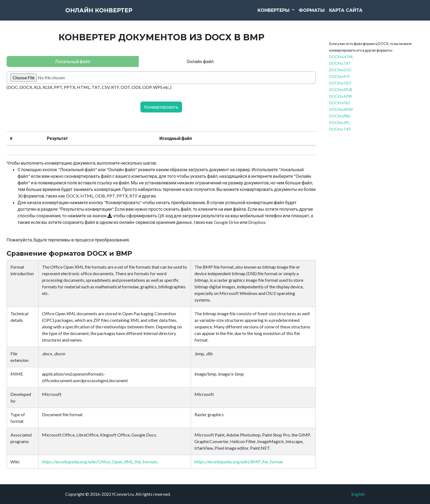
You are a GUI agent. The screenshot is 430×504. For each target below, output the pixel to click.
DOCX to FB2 (339, 103)
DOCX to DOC (340, 70)
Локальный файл (73, 61)
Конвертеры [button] (274, 14)
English (358, 494)
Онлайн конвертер (109, 14)
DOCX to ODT (340, 83)
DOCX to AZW (340, 96)
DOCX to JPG (339, 123)
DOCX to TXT (340, 63)
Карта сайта (346, 14)
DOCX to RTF (340, 77)
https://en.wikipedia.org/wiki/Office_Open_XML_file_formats (100, 462)
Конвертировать (161, 107)
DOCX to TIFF (340, 129)
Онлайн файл (200, 61)
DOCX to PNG (340, 116)
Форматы (312, 14)
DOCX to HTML (341, 57)
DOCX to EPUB (341, 90)
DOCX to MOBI (341, 109)
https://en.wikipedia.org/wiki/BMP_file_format (239, 462)
